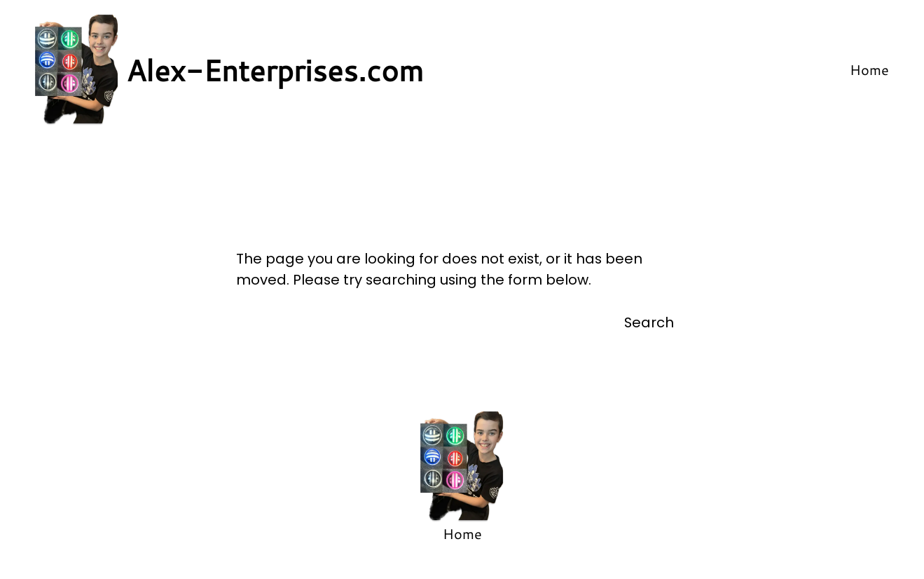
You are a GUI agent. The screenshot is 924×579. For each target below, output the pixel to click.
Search (649, 322)
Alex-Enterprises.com (275, 70)
